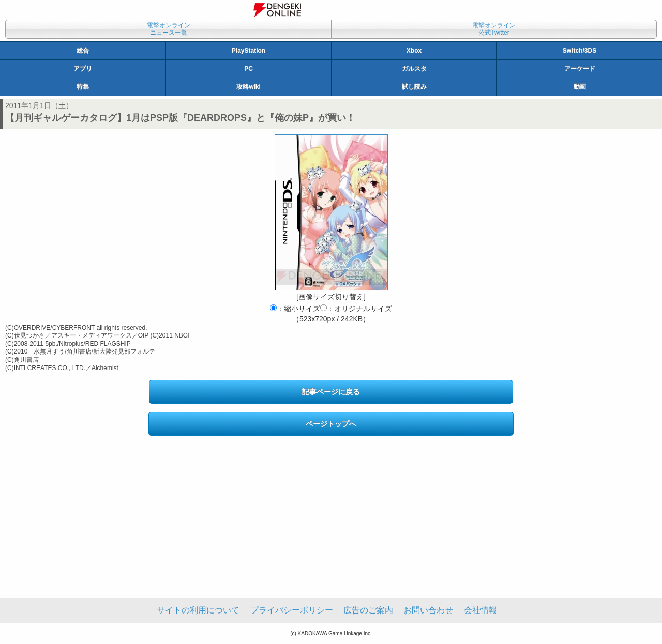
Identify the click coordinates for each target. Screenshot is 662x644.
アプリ (83, 69)
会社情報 (480, 610)
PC (249, 69)
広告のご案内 (368, 610)
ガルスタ (414, 69)
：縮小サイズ (295, 309)
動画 (580, 87)
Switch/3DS (580, 51)
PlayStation (249, 51)
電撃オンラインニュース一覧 (169, 29)
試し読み (414, 87)
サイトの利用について (198, 610)
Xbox (414, 51)
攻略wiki (249, 87)
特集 (83, 87)
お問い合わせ (428, 610)
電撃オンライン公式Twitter (494, 29)
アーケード (580, 69)
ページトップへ (331, 424)
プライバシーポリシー (292, 610)
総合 (83, 51)
